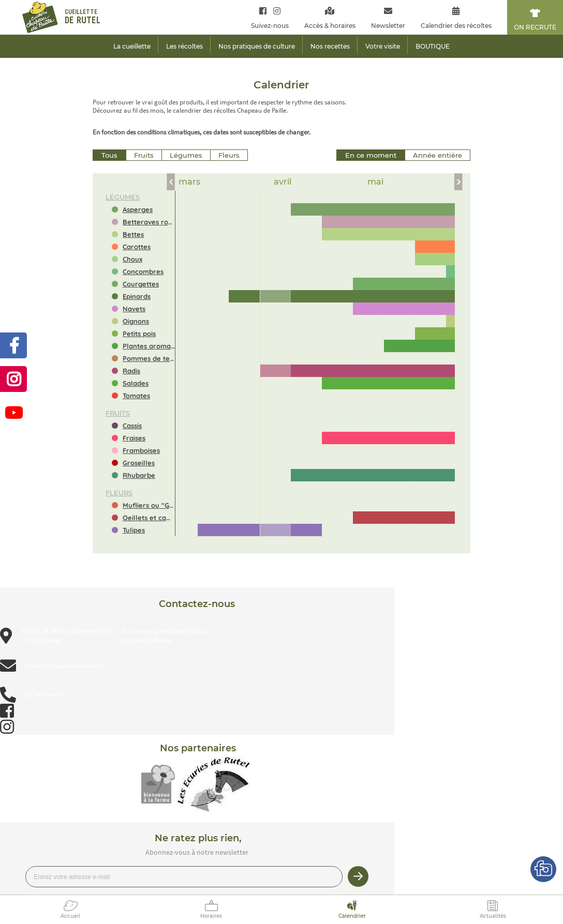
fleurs (119, 493)
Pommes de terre (149, 358)
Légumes (186, 155)
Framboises (141, 450)
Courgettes (141, 284)
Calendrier (352, 916)
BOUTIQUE (433, 46)
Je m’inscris (358, 876)
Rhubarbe (139, 475)
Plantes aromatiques (149, 346)
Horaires (211, 916)
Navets (134, 309)
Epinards (137, 296)
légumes (123, 197)
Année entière (438, 155)
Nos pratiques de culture (257, 46)
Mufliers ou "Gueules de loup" (149, 505)
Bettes (133, 234)
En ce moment (371, 155)
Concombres (143, 271)
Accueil (70, 916)
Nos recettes (330, 46)
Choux (132, 259)
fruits (118, 413)
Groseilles (139, 463)
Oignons (136, 321)
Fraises (134, 438)
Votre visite (383, 46)
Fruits (144, 155)
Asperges (138, 209)
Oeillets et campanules (149, 518)
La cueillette (132, 46)
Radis (131, 371)
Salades (136, 383)
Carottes (137, 247)
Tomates (136, 396)
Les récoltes (184, 46)
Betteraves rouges (149, 222)
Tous (109, 155)
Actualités (493, 916)
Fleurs (229, 155)
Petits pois (139, 334)
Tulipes (134, 530)
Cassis (132, 426)
